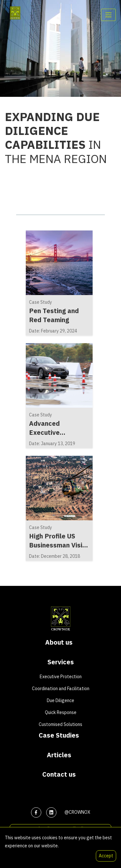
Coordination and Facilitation (61, 689)
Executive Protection (61, 677)
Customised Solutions (60, 724)
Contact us (59, 774)
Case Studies (59, 735)
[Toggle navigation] (108, 15)
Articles (59, 755)
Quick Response (61, 712)
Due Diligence (60, 700)
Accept (106, 856)
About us (59, 642)
